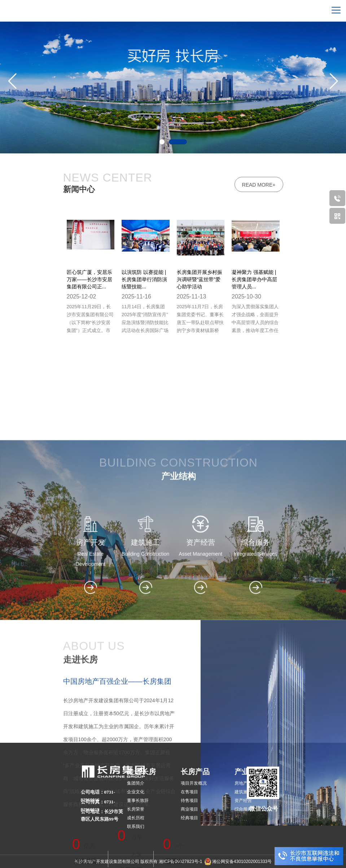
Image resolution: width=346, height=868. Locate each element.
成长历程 (136, 818)
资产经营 (243, 801)
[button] (334, 81)
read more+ (259, 185)
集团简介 (136, 783)
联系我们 (136, 826)
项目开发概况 (194, 783)
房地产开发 (245, 783)
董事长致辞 (138, 801)
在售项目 (189, 792)
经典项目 (189, 818)
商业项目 (189, 809)
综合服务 (243, 809)
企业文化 (136, 792)
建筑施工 (243, 792)
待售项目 (189, 801)
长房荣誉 (136, 809)
